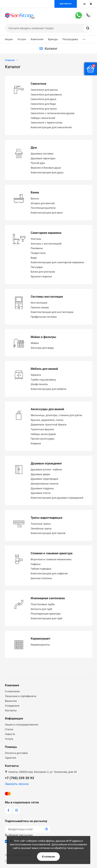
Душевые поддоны (42, 488)
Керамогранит (41, 639)
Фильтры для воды (42, 348)
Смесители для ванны (44, 90)
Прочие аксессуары (43, 439)
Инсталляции (39, 303)
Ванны (35, 199)
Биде (34, 258)
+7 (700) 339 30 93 (88, 15)
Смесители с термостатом (47, 123)
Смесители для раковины (46, 95)
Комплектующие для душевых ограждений (57, 498)
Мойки (35, 343)
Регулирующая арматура (46, 614)
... (84, 38)
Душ (34, 148)
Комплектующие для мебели (48, 389)
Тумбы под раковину (43, 380)
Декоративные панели (45, 484)
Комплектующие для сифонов (49, 573)
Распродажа (70, 39)
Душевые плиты (41, 493)
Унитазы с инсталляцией (46, 244)
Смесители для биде (43, 104)
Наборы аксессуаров (43, 434)
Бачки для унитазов (43, 272)
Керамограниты (40, 645)
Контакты (11, 710)
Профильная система (44, 317)
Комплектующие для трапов (48, 533)
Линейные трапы (41, 529)
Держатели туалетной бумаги (49, 425)
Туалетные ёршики (42, 429)
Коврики (36, 443)
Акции (9, 39)
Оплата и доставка (16, 753)
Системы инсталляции (47, 297)
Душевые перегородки (44, 479)
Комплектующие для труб (46, 618)
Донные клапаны (41, 578)
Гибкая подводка (41, 569)
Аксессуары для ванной (47, 409)
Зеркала (36, 375)
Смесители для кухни (44, 109)
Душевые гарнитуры (43, 158)
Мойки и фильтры (43, 337)
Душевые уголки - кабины (46, 469)
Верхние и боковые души (46, 168)
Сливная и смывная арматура (52, 553)
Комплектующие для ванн (47, 213)
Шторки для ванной (43, 203)
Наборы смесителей (43, 118)
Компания (37, 39)
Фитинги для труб (41, 609)
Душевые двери (40, 474)
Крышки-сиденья (41, 276)
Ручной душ (38, 163)
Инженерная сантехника (48, 598)
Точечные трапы (41, 524)
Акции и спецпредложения (22, 725)
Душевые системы (42, 154)
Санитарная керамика (46, 233)
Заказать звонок (17, 784)
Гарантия (10, 758)
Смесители (39, 84)
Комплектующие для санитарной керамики (57, 262)
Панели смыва (40, 307)
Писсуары (37, 267)
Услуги (22, 39)
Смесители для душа (43, 99)
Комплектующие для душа (47, 172)
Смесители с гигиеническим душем (53, 113)
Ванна (35, 192)
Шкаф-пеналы (39, 384)
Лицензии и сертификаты (21, 696)
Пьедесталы (38, 253)
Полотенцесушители (43, 208)
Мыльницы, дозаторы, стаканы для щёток (56, 415)
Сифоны (36, 564)
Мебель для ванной (44, 369)
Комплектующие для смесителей (51, 127)
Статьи (9, 729)
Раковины (37, 248)
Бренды (53, 39)
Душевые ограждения (46, 463)
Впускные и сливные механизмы (51, 559)
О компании (12, 691)
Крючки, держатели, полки (47, 420)
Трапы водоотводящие (47, 518)
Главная (10, 60)
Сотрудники (12, 706)
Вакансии (11, 701)
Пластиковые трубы (43, 604)
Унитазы (36, 239)
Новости (10, 734)
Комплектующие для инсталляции (52, 312)
